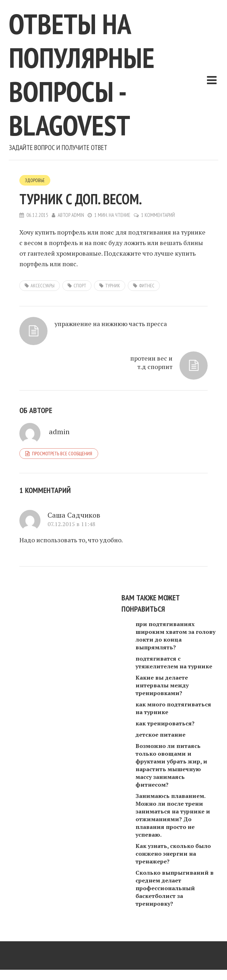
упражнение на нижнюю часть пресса (111, 324)
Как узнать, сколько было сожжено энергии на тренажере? (173, 854)
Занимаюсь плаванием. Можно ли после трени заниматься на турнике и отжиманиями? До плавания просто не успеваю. (173, 815)
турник (113, 286)
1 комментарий (158, 215)
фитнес (147, 286)
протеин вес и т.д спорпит (151, 362)
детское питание (160, 735)
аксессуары (43, 286)
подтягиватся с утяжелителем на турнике (174, 662)
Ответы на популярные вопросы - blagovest (82, 74)
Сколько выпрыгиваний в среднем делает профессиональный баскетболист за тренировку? (175, 888)
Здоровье (35, 180)
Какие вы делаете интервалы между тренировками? (162, 685)
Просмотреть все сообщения (62, 454)
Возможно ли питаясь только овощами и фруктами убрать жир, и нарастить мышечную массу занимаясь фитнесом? (171, 765)
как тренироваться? (165, 723)
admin (78, 215)
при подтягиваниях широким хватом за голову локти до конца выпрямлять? (175, 636)
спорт (80, 286)
